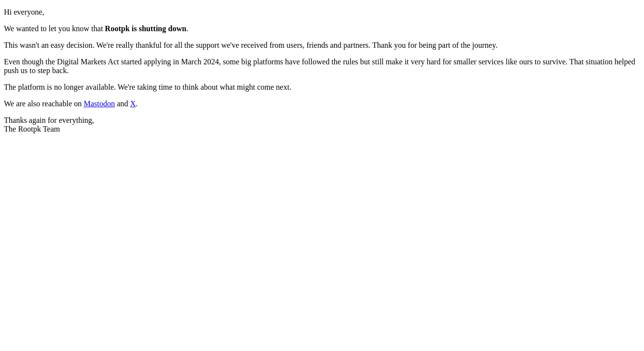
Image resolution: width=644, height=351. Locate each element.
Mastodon (100, 104)
